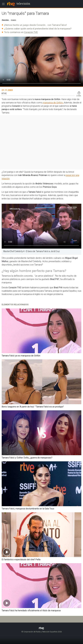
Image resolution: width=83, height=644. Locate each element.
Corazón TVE (31, 32)
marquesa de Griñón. (53, 103)
